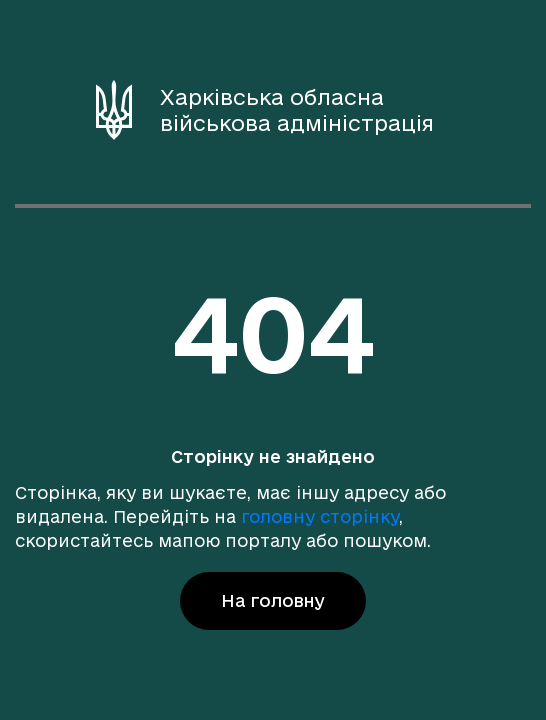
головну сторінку (320, 516)
